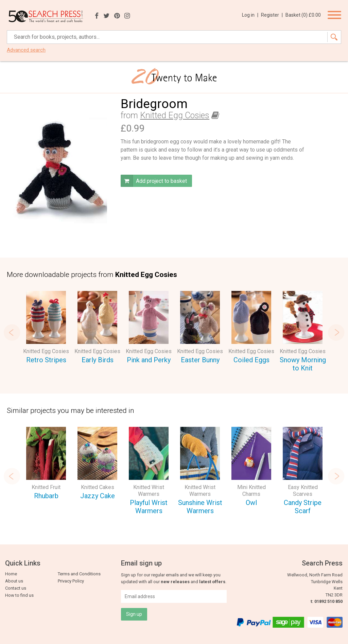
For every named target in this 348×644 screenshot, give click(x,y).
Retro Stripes (46, 360)
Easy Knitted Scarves (303, 491)
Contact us (16, 588)
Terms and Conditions (79, 574)
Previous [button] (12, 332)
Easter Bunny (200, 360)
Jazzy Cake (98, 496)
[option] (46, 328)
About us (14, 581)
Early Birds (98, 360)
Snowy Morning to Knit (303, 364)
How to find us (19, 595)
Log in (250, 15)
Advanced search (26, 50)
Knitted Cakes (98, 487)
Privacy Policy (71, 581)
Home (11, 574)
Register (272, 15)
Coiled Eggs (251, 360)
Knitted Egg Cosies (175, 115)
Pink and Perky (149, 360)
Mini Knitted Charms (251, 491)
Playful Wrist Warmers (149, 507)
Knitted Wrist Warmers (149, 491)
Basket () (303, 15)
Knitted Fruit (46, 487)
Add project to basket (154, 181)
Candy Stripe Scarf (303, 507)
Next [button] (336, 332)
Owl (251, 503)
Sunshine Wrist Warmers (200, 507)
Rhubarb (46, 496)
